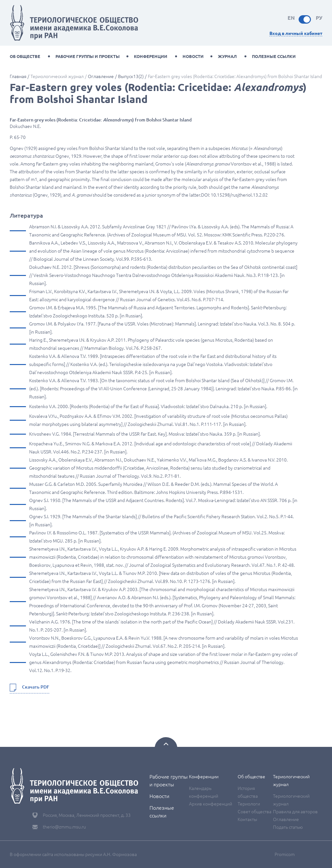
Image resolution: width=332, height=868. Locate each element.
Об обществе (25, 56)
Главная (18, 76)
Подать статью (288, 827)
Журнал (227, 56)
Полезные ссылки (274, 56)
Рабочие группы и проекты (88, 56)
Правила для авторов (295, 812)
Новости (193, 56)
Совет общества (255, 812)
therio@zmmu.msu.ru (64, 827)
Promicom (285, 854)
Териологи (249, 804)
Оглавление (101, 76)
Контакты (247, 819)
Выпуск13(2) (131, 76)
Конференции (151, 56)
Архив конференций (211, 804)
